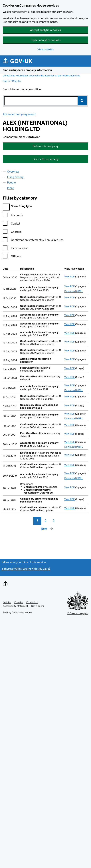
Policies (7, 602)
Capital (11, 224)
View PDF (70, 277)
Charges (12, 232)
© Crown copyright (78, 613)
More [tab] (10, 188)
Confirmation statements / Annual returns (33, 240)
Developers (38, 606)
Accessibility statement (15, 606)
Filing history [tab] (15, 177)
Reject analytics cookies (46, 40)
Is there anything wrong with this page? (26, 569)
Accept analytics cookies (45, 30)
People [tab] (11, 182)
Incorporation (16, 249)
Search (82, 101)
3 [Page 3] (54, 520)
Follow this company (45, 146)
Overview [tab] (13, 172)
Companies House (22, 612)
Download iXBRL (74, 291)
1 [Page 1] (37, 520)
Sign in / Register (12, 81)
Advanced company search (19, 114)
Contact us (32, 602)
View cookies (45, 49)
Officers (12, 257)
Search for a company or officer (22, 89)
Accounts (13, 216)
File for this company (45, 159)
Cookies (19, 602)
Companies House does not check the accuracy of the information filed (41, 76)
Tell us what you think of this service (24, 562)
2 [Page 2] (46, 520)
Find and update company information (27, 70)
